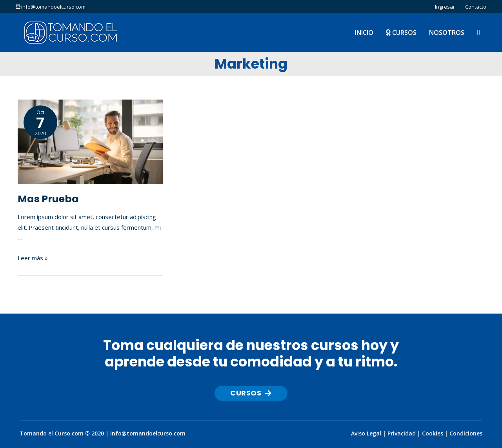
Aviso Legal (366, 433)
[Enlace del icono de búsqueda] (478, 33)
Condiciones (466, 433)
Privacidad (402, 433)
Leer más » (33, 258)
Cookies (433, 433)
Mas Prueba (48, 199)
